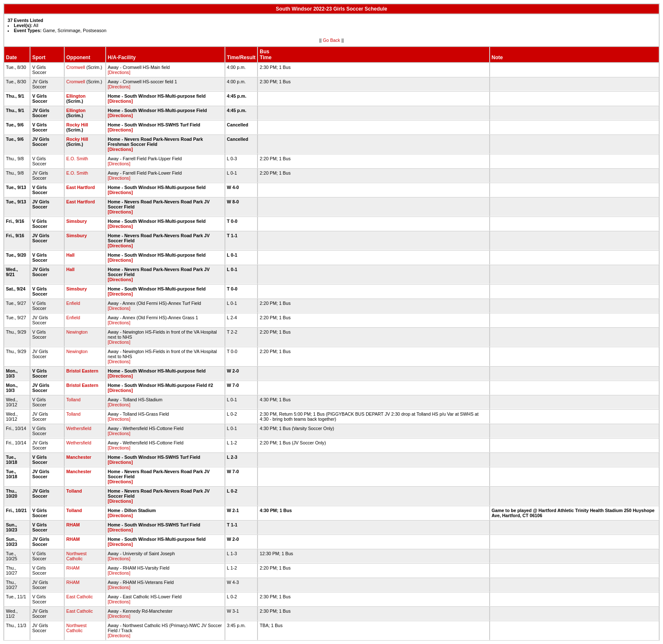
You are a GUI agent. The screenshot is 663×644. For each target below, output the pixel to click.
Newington (77, 332)
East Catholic (80, 597)
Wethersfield (79, 428)
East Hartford (81, 187)
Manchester (79, 457)
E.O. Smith (77, 159)
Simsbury (77, 221)
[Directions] (119, 72)
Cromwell (76, 67)
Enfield (73, 303)
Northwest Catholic (77, 556)
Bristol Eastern (82, 371)
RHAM (73, 525)
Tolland (74, 400)
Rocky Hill (77, 125)
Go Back (332, 40)
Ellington (76, 96)
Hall (71, 255)
